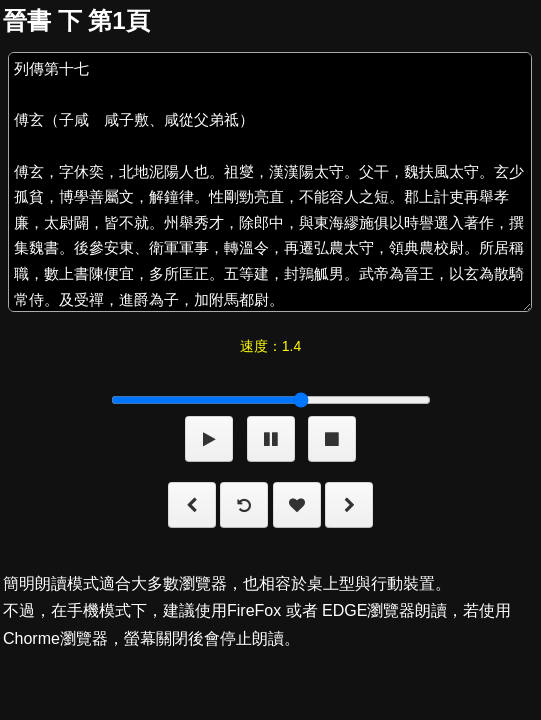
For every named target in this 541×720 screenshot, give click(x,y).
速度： (270, 346)
